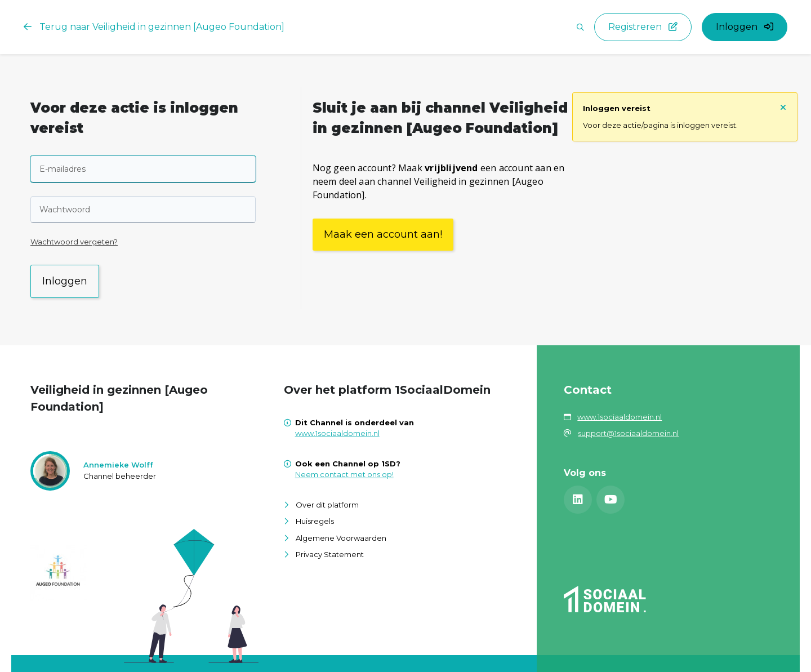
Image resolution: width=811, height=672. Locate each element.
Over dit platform (327, 505)
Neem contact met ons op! (344, 474)
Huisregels (315, 521)
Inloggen (65, 281)
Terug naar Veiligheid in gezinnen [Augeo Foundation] (154, 27)
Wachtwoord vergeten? (74, 242)
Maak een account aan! (383, 234)
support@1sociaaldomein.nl (628, 433)
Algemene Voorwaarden (341, 538)
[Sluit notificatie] (783, 106)
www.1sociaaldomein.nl (337, 433)
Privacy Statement (330, 554)
